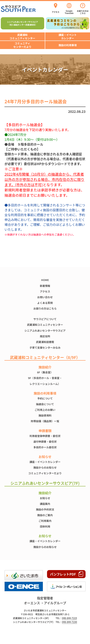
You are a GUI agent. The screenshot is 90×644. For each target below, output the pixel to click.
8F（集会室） (45, 372)
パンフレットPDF (63, 574)
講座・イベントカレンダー (45, 462)
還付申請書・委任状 (45, 442)
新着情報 (45, 286)
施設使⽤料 (45, 415)
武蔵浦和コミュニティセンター (45, 325)
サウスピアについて (45, 319)
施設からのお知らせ (45, 467)
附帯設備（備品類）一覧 (45, 421)
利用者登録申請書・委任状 (45, 436)
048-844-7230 (69, 622)
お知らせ (45, 498)
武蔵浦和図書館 (45, 342)
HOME (45, 280)
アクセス (45, 291)
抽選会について (45, 404)
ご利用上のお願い (45, 410)
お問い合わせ (45, 297)
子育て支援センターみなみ (45, 348)
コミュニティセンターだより (45, 473)
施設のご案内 (45, 515)
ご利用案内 (45, 521)
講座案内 (45, 504)
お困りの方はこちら (45, 308)
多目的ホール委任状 (45, 447)
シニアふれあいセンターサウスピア (45, 331)
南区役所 (45, 336)
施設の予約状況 (45, 509)
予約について (45, 398)
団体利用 (45, 526)
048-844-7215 (69, 618)
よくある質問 (45, 303)
